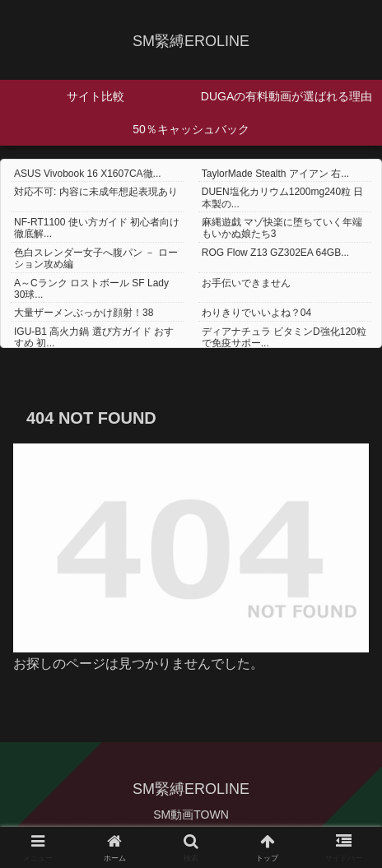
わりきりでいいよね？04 (256, 313)
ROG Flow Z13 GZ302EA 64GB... (275, 253)
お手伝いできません (246, 283)
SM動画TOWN (191, 815)
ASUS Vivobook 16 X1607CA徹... (88, 174)
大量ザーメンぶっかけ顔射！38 (84, 313)
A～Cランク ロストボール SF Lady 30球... (91, 289)
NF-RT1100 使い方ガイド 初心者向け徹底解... (97, 228)
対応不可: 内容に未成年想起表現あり (96, 192)
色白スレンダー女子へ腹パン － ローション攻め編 (96, 258)
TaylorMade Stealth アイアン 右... (275, 174)
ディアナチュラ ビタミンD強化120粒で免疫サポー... (284, 337)
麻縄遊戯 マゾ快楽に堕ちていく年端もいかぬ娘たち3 (282, 228)
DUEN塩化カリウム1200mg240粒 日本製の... (283, 197)
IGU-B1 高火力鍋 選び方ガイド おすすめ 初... (94, 337)
